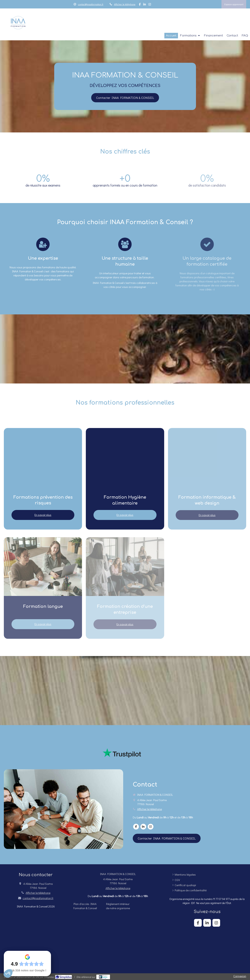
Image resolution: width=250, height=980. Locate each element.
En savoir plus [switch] (43, 515)
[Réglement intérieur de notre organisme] (118, 906)
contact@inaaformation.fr (38, 898)
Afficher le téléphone (125, 4)
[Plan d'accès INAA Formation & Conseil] (85, 906)
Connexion (240, 976)
